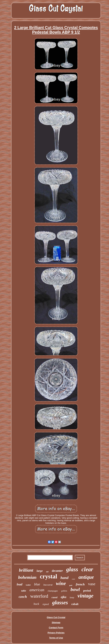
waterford (39, 596)
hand (64, 578)
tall (47, 572)
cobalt (75, 604)
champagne (53, 591)
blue (37, 584)
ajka (63, 597)
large (40, 571)
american (37, 590)
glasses (60, 602)
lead (20, 584)
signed (46, 604)
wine (61, 583)
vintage (85, 596)
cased (54, 597)
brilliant (26, 570)
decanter (57, 571)
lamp (72, 597)
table (24, 591)
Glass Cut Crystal (56, 617)
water (28, 585)
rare (73, 579)
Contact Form (56, 628)
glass (72, 569)
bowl (75, 589)
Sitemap (56, 622)
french (80, 584)
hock (36, 604)
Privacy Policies (56, 633)
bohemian (27, 577)
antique (86, 577)
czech (23, 597)
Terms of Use (56, 638)
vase (92, 584)
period (87, 591)
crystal (49, 576)
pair (71, 585)
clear (87, 569)
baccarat (48, 585)
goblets (64, 591)
